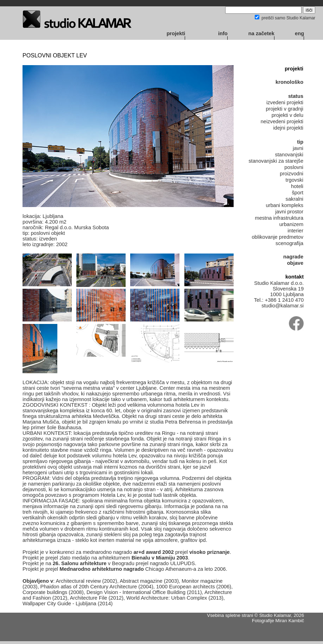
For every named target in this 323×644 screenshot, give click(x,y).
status (296, 96)
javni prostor (289, 212)
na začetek (261, 33)
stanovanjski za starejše (276, 161)
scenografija (289, 243)
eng (299, 33)
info (223, 33)
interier (295, 231)
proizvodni (292, 174)
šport (298, 193)
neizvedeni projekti (282, 121)
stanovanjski (289, 155)
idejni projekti (289, 128)
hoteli (297, 186)
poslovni (294, 167)
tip (300, 142)
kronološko (289, 82)
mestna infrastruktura (279, 218)
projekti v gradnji (284, 109)
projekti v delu (287, 115)
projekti (176, 33)
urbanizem (291, 224)
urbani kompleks (284, 205)
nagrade (293, 257)
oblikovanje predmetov (277, 237)
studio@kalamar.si (283, 306)
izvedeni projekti (285, 102)
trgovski (295, 180)
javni (298, 148)
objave (295, 263)
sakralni (295, 199)
